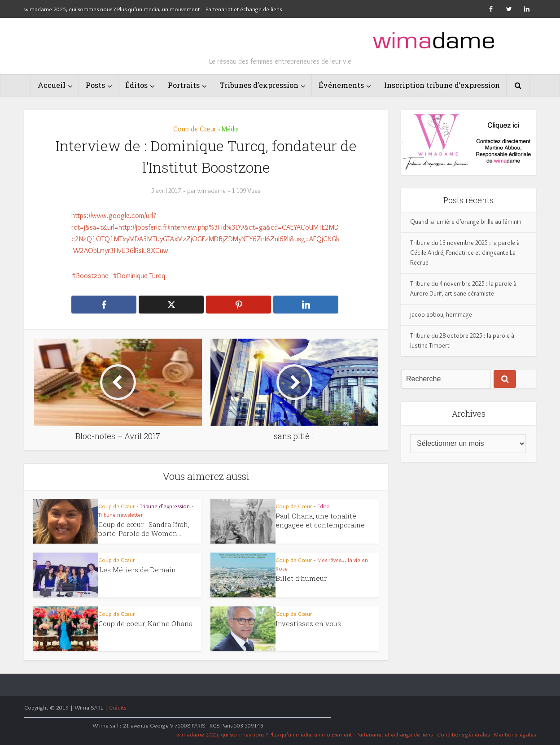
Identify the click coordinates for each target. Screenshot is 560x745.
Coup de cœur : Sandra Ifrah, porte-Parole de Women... (144, 529)
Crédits (118, 707)
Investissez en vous (308, 623)
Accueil (52, 85)
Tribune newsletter (120, 514)
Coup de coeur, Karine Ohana (145, 623)
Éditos (136, 85)
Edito (324, 506)
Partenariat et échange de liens (244, 9)
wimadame (212, 191)
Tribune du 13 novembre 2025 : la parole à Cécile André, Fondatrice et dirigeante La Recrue (465, 253)
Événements (341, 85)
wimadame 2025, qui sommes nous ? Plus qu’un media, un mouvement (112, 9)
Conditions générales (463, 734)
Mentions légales (515, 734)
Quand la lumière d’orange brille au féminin (466, 222)
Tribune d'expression (165, 506)
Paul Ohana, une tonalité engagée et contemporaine (320, 520)
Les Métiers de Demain (138, 570)
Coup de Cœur (195, 129)
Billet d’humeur (301, 578)
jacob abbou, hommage (441, 314)
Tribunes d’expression (259, 85)
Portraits (184, 85)
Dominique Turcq (141, 276)
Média (230, 129)
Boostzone (92, 276)
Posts (95, 85)
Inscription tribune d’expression (442, 85)
